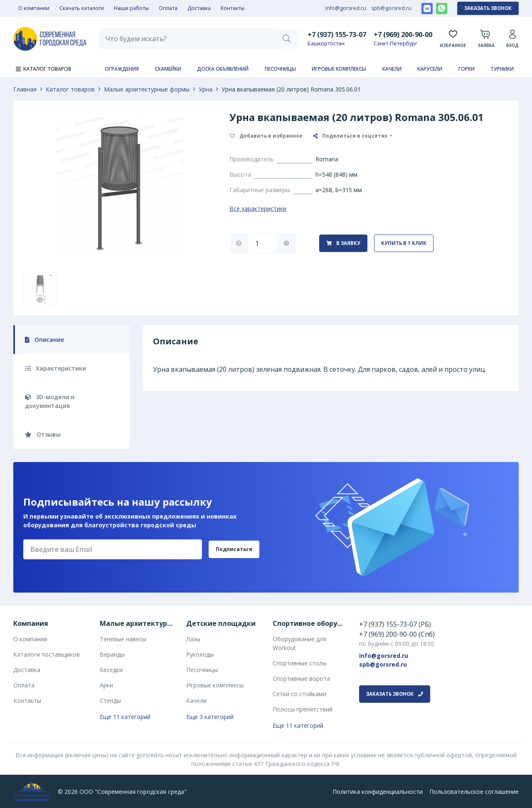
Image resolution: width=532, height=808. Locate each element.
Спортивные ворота (301, 678)
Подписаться (234, 549)
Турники (502, 69)
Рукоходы (200, 654)
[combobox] (188, 39)
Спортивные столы (300, 663)
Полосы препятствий (303, 709)
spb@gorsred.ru (391, 8)
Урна (206, 89)
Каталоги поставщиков (47, 654)
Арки (106, 685)
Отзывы (43, 434)
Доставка (199, 8)
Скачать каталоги (82, 8)
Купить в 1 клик (404, 243)
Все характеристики (258, 209)
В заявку (343, 243)
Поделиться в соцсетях (351, 136)
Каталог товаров (70, 89)
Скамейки (168, 69)
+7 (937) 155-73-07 (337, 34)
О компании (34, 8)
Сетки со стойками (299, 694)
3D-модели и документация (50, 401)
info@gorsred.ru (346, 8)
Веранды (112, 654)
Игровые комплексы (339, 69)
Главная (25, 89)
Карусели (430, 69)
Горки (467, 69)
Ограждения (122, 69)
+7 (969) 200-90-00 (403, 34)
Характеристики (55, 368)
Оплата (168, 8)
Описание (44, 340)
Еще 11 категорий (125, 717)
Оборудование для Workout (299, 643)
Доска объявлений (223, 69)
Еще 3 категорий (210, 717)
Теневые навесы (123, 639)
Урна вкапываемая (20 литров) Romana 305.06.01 (291, 89)
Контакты (233, 8)
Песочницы (280, 69)
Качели (392, 69)
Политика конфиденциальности (378, 792)
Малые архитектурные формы (147, 89)
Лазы (193, 639)
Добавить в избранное (266, 136)
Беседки (111, 670)
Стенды (110, 701)
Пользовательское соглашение (474, 792)
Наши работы (131, 8)
